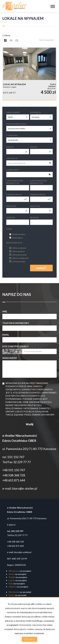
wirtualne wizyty (17, 261)
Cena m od (11, 206)
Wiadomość (10, 358)
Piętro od (11, 217)
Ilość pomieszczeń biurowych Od (15, 182)
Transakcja (35, 112)
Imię (5, 311)
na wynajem (20, 571)
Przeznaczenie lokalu (16, 124)
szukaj (41, 268)
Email (6, 335)
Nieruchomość (13, 112)
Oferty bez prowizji (18, 255)
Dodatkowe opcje (14, 243)
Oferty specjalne (17, 251)
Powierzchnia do (38, 195)
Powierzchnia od (14, 195)
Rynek (9, 229)
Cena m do (35, 206)
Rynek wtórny (16, 238)
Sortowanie (47, 40)
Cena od (10, 147)
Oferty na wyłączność (19, 258)
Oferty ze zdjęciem (18, 248)
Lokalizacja (12, 158)
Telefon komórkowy (16, 323)
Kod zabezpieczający (15, 346)
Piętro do (34, 217)
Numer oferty (13, 170)
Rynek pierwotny (17, 234)
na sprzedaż (20, 592)
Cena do (34, 147)
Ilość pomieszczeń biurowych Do (38, 182)
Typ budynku (12, 135)
